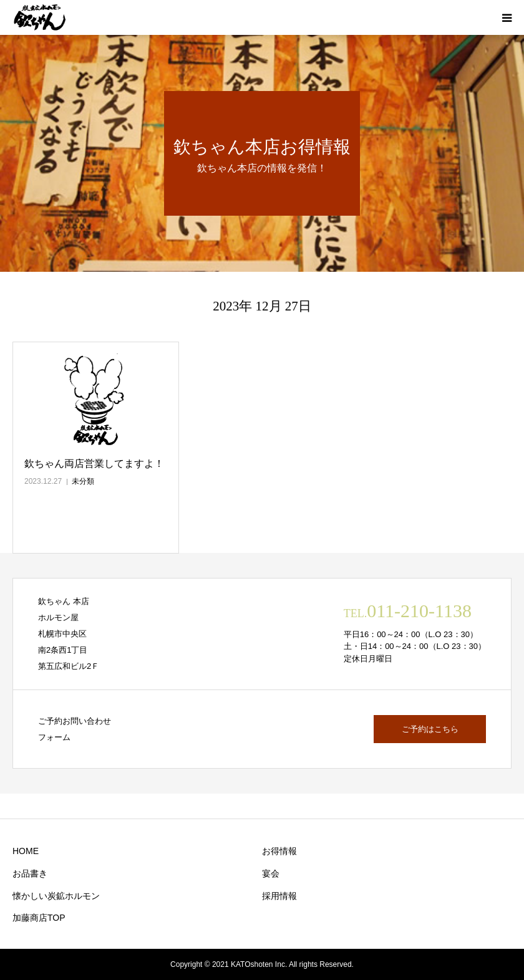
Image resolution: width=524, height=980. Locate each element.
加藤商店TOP (39, 918)
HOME (26, 851)
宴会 (271, 873)
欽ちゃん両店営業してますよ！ (94, 464)
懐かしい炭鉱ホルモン (56, 896)
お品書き (30, 873)
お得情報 (279, 851)
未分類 (83, 481)
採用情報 (279, 896)
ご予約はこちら (430, 729)
